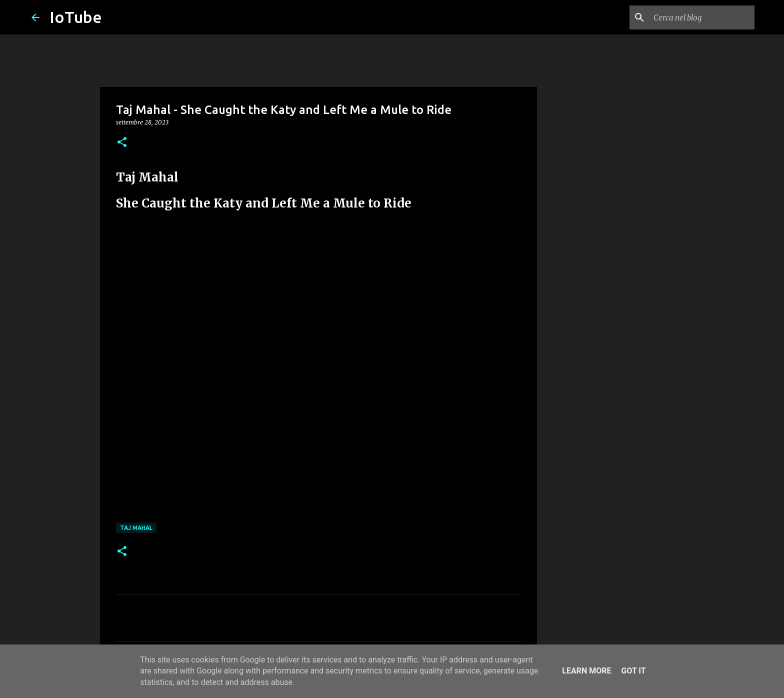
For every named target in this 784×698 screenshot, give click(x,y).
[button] (122, 143)
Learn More (586, 671)
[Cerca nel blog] (702, 17)
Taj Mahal (136, 528)
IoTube (76, 17)
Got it (633, 671)
